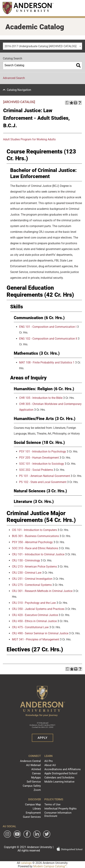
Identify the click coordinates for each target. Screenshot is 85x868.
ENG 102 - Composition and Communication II (48, 339)
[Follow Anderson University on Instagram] (7, 834)
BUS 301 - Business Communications (35, 536)
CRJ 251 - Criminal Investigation (32, 579)
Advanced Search (14, 78)
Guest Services (32, 817)
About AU (50, 765)
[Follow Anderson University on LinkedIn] (37, 834)
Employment (33, 813)
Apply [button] (42, 738)
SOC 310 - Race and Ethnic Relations (35, 548)
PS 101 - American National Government (45, 476)
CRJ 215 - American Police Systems (34, 567)
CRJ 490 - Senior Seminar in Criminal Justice (40, 633)
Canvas (36, 773)
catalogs (26, 863)
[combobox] (42, 46)
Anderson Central (30, 761)
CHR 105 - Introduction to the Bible (41, 398)
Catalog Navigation (19, 90)
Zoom (37, 790)
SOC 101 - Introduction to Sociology (42, 464)
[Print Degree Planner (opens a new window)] (67, 103)
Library (37, 809)
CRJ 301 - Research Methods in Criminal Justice (42, 591)
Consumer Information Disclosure (58, 814)
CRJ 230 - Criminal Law (27, 573)
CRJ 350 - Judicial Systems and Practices (38, 609)
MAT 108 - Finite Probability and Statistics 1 (47, 362)
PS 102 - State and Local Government (43, 482)
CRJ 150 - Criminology (26, 560)
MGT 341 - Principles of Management (36, 639)
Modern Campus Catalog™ (50, 866)
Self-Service (34, 782)
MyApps (36, 778)
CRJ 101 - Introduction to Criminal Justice (38, 554)
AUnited (36, 769)
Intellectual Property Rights (60, 809)
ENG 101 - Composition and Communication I (48, 327)
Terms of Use (52, 804)
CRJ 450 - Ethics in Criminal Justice (34, 621)
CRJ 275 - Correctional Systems (32, 585)
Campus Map (33, 804)
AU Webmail (33, 765)
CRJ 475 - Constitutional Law (30, 627)
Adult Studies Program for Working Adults (29, 139)
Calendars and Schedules (59, 778)
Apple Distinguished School (61, 773)
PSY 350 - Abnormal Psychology (32, 542)
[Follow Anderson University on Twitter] (47, 834)
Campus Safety (32, 786)
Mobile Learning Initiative (59, 782)
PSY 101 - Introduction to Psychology (43, 451)
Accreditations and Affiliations (63, 769)
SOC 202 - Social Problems (36, 470)
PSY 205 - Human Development (39, 458)
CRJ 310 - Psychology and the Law (34, 603)
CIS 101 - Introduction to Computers (34, 530)
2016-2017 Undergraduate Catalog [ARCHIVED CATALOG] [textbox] (40, 46)
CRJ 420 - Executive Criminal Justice (35, 615)
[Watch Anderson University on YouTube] (17, 834)
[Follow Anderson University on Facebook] (27, 834)
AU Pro (49, 761)
